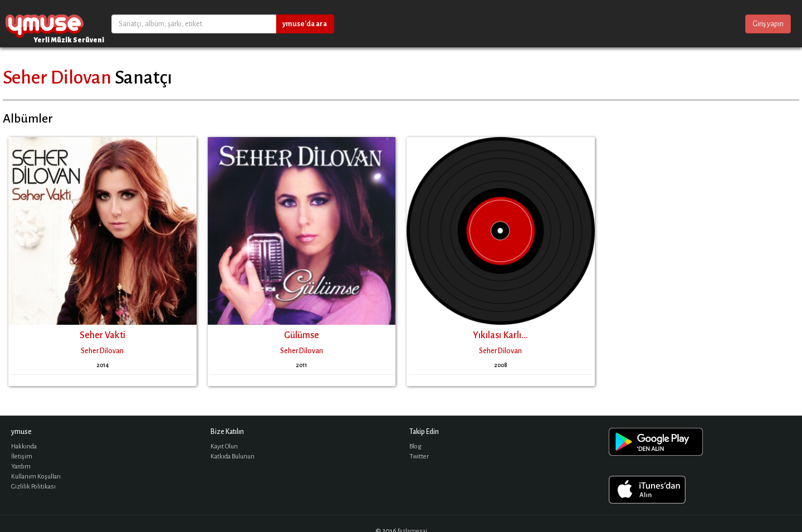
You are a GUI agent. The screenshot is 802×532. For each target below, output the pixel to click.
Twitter (419, 457)
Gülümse (302, 335)
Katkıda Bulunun (233, 457)
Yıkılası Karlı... (500, 335)
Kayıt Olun (224, 446)
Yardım (21, 467)
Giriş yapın (768, 24)
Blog (415, 446)
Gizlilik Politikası (33, 487)
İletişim (22, 457)
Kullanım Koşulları (36, 477)
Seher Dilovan (57, 77)
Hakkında (24, 446)
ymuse (45, 24)
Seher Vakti (102, 335)
